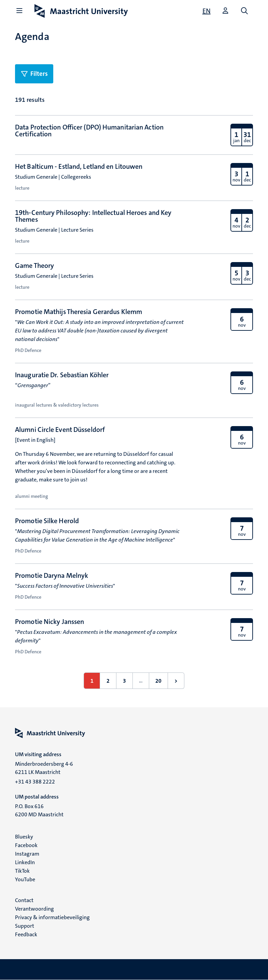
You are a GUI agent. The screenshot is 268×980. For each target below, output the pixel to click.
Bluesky (24, 837)
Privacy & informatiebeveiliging (52, 917)
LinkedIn (25, 862)
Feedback (26, 934)
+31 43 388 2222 (35, 782)
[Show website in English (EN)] (207, 11)
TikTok (22, 871)
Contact (24, 900)
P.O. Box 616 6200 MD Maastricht (39, 810)
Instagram (27, 854)
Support (25, 926)
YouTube (25, 879)
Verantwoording (34, 909)
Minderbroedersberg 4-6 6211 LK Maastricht (44, 768)
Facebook (26, 845)
